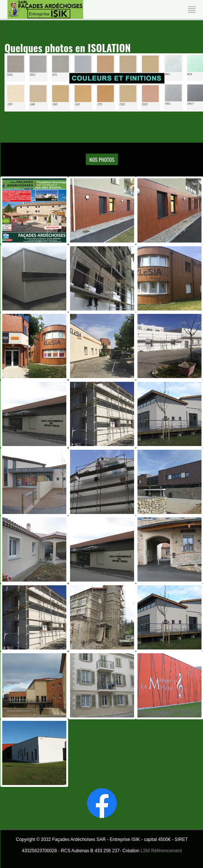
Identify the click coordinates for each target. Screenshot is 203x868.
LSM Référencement (161, 851)
